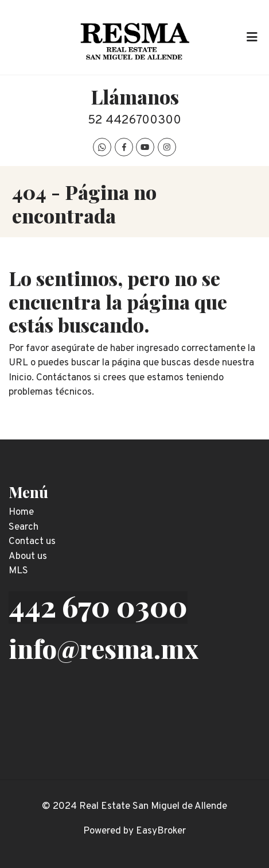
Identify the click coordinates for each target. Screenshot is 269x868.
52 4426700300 (134, 120)
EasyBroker (161, 831)
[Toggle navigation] (252, 37)
